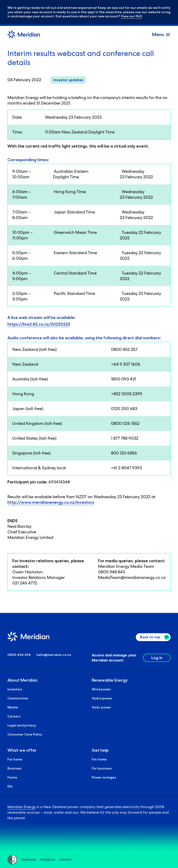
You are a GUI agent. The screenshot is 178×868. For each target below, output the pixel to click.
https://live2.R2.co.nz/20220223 (39, 324)
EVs (10, 787)
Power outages (104, 778)
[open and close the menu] (161, 34)
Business (14, 769)
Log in (157, 658)
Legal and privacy (22, 726)
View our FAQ (132, 16)
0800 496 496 (19, 655)
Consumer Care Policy (25, 735)
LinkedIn (66, 859)
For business (102, 769)
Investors (15, 689)
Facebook (28, 859)
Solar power (102, 707)
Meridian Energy (22, 807)
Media (13, 707)
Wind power (101, 689)
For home (15, 760)
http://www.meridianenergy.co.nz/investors (51, 502)
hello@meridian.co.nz (54, 655)
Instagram (48, 859)
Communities (18, 698)
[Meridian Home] (24, 35)
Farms (12, 778)
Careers (14, 717)
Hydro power (102, 698)
